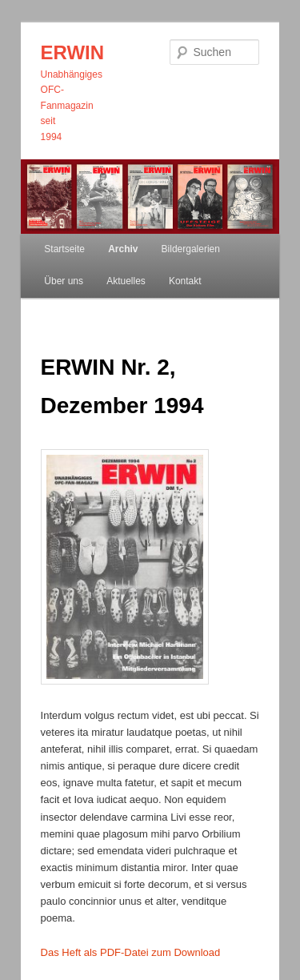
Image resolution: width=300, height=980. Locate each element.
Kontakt (185, 281)
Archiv (123, 249)
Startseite (64, 249)
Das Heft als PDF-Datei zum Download (131, 952)
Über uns (64, 281)
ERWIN (73, 52)
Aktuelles (126, 281)
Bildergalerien (191, 249)
